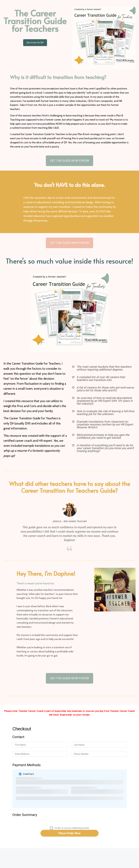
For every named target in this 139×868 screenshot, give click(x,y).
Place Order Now (69, 833)
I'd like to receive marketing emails (72, 828)
